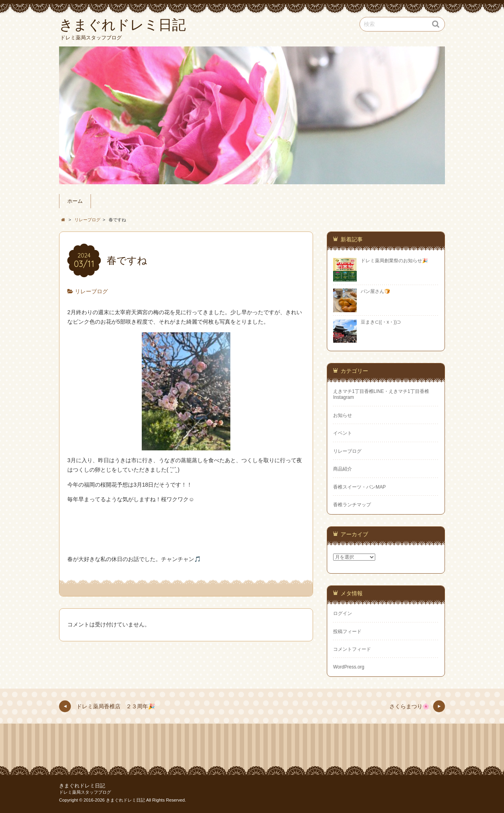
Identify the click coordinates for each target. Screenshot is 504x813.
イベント (343, 433)
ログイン (343, 613)
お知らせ (343, 415)
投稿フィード (347, 632)
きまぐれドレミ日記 (82, 786)
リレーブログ (91, 291)
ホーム (75, 201)
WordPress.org (349, 667)
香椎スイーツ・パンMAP (359, 487)
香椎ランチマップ (352, 505)
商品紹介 (343, 469)
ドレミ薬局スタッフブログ (85, 792)
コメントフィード (352, 649)
